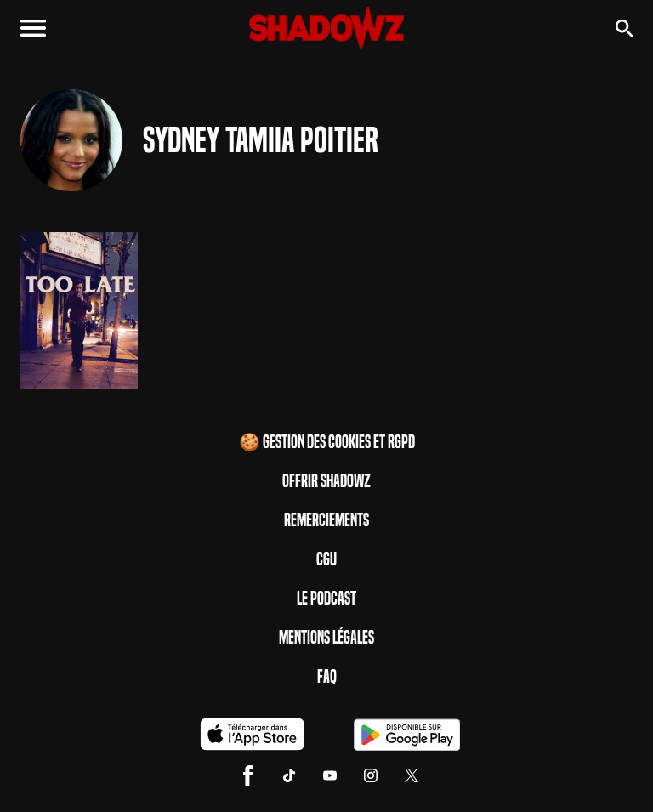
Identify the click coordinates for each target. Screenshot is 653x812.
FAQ (327, 677)
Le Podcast (326, 599)
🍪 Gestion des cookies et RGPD (327, 442)
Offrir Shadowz (326, 481)
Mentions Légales (326, 638)
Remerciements (326, 520)
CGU (326, 559)
